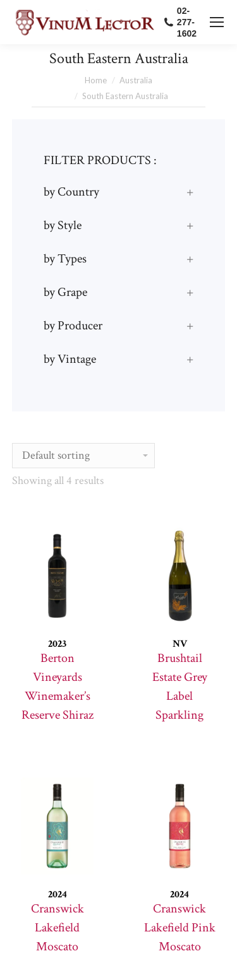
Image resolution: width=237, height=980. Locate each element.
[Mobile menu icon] (217, 22)
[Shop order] (83, 456)
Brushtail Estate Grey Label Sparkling (180, 687)
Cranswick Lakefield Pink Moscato (180, 928)
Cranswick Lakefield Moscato (58, 928)
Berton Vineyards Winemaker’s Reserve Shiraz (58, 687)
